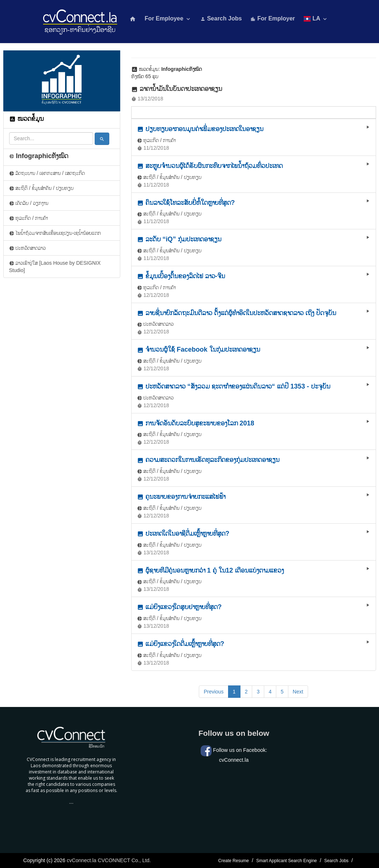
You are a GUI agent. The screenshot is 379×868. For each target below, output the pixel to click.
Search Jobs (221, 18)
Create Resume (234, 861)
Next (298, 692)
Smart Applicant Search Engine (287, 861)
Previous (213, 692)
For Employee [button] (168, 19)
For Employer (273, 18)
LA (316, 19)
